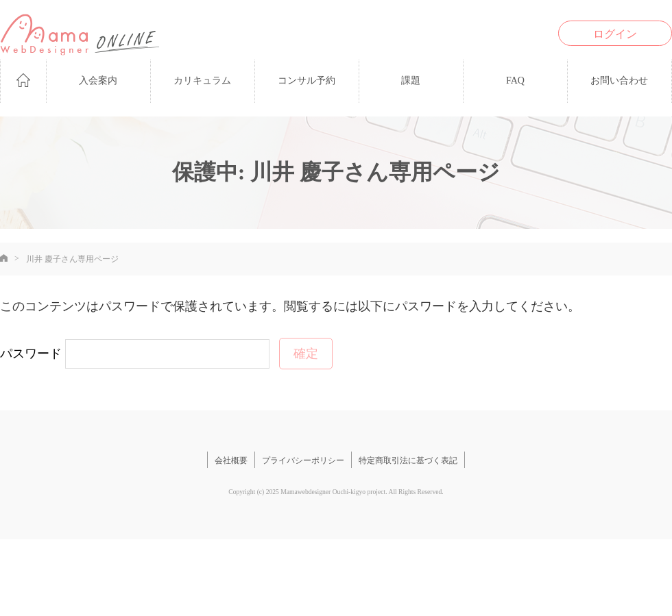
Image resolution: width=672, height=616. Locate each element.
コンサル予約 (307, 81)
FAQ (515, 81)
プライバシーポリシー (303, 460)
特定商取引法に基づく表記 (408, 460)
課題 (411, 81)
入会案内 (98, 81)
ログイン (615, 34)
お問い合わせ (619, 81)
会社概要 (231, 460)
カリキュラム (202, 81)
